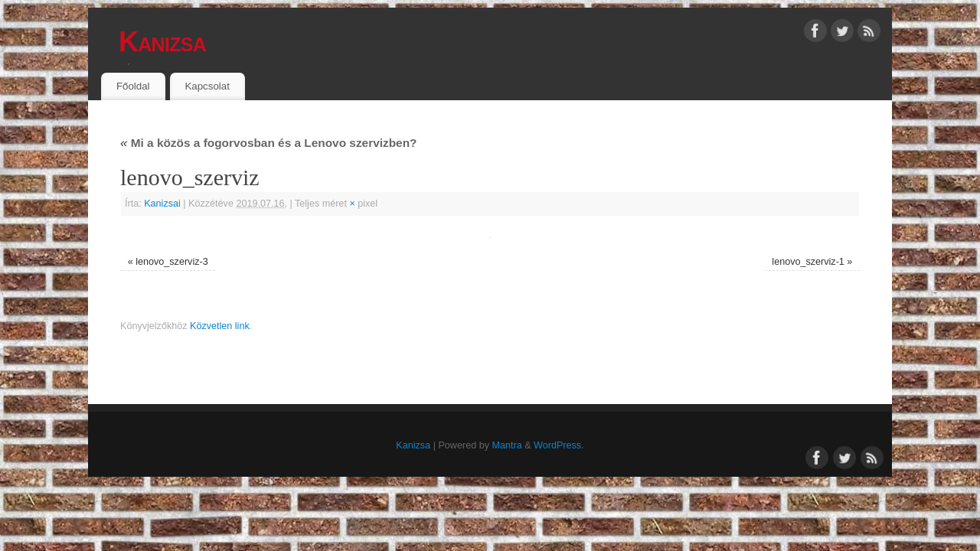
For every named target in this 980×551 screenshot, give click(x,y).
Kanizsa (162, 42)
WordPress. (559, 445)
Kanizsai (162, 204)
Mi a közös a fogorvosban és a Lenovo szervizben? (268, 143)
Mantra (506, 445)
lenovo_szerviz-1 (808, 262)
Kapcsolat (207, 86)
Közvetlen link (220, 326)
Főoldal (133, 86)
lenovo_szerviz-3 (172, 262)
